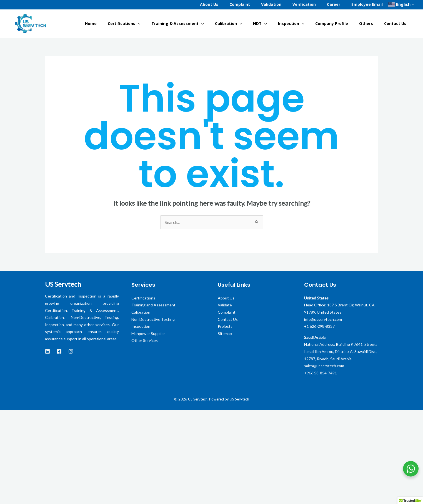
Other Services (145, 341)
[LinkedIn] (47, 352)
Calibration (253, 24)
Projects (225, 327)
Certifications (158, 24)
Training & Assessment (207, 24)
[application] (172, 24)
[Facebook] (59, 352)
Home (129, 23)
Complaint (227, 312)
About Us (226, 298)
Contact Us (398, 23)
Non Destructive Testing (153, 320)
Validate (225, 305)
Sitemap (225, 334)
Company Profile (343, 23)
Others (373, 23)
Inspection (307, 24)
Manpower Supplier (148, 334)
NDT (280, 24)
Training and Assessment (153, 305)
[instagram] (71, 352)
